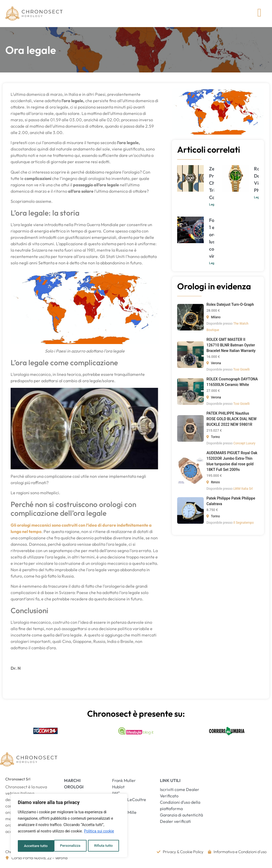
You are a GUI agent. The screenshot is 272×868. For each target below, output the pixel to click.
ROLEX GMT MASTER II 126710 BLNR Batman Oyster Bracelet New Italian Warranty (231, 347)
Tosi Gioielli (241, 371)
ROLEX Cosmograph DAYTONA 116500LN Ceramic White (232, 384)
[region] (69, 826)
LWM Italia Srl (243, 490)
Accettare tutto (103, 846)
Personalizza (34, 846)
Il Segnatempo (243, 525)
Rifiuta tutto (67, 846)
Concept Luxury (244, 445)
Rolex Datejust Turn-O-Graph (230, 306)
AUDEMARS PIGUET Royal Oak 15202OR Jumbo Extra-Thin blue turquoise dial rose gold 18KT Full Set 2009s (232, 463)
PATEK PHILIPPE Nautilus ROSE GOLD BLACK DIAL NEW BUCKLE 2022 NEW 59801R (231, 420)
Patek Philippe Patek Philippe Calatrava (231, 503)
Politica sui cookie (99, 833)
